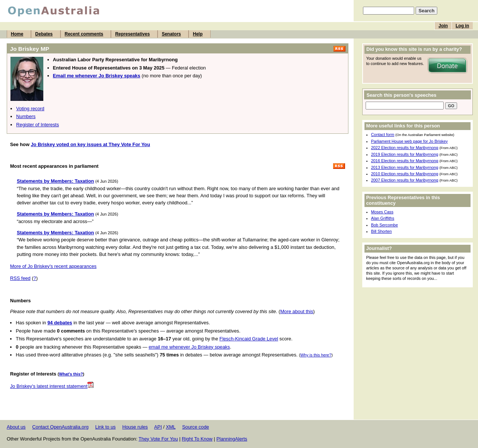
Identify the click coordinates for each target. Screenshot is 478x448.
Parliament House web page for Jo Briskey (410, 141)
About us (16, 427)
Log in (462, 26)
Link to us (105, 427)
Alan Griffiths (383, 218)
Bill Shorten (382, 231)
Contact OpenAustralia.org (60, 427)
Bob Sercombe (385, 225)
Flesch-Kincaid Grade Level (249, 339)
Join (443, 26)
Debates (44, 34)
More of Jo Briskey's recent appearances (53, 266)
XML (171, 427)
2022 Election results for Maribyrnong (405, 148)
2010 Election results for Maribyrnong (405, 174)
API (158, 427)
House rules (135, 427)
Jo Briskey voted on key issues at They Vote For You (90, 144)
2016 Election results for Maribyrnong (405, 161)
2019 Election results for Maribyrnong (405, 154)
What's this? (71, 374)
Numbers (26, 116)
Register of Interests (38, 125)
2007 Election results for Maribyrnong (405, 180)
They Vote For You (158, 439)
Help (198, 34)
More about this (297, 311)
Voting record (30, 109)
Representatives (132, 34)
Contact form (383, 135)
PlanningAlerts (232, 439)
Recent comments (84, 34)
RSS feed (20, 278)
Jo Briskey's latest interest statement (52, 386)
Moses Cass (382, 212)
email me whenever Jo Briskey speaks (189, 347)
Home (17, 34)
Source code (196, 427)
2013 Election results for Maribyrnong (405, 167)
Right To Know (197, 439)
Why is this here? (316, 355)
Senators (171, 34)
